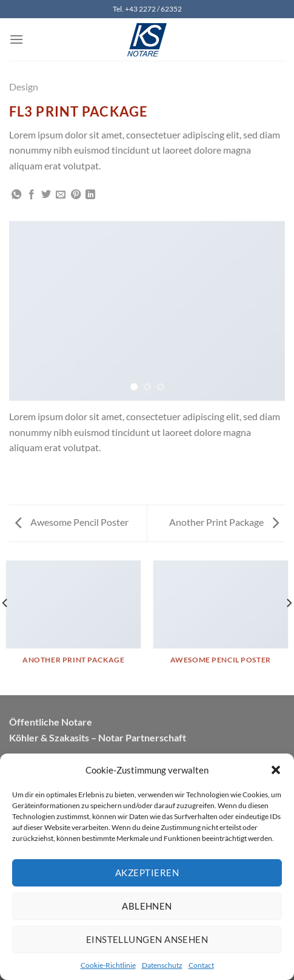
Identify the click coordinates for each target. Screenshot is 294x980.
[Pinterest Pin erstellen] (76, 195)
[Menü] (16, 39)
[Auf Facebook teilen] (32, 195)
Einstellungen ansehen (147, 939)
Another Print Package (224, 522)
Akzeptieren (147, 873)
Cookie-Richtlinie (108, 965)
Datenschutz (162, 965)
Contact (201, 965)
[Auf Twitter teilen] (46, 195)
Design (24, 87)
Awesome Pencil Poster (72, 522)
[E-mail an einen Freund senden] (61, 195)
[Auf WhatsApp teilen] (16, 195)
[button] (276, 770)
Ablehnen (147, 906)
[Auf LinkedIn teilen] (90, 195)
